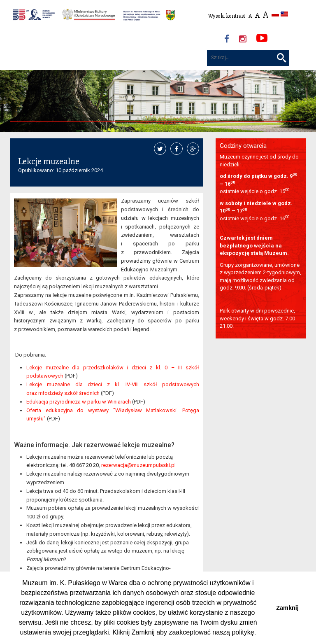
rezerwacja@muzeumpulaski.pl (138, 465)
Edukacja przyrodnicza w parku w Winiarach (79, 402)
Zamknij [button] (287, 608)
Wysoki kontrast (227, 16)
